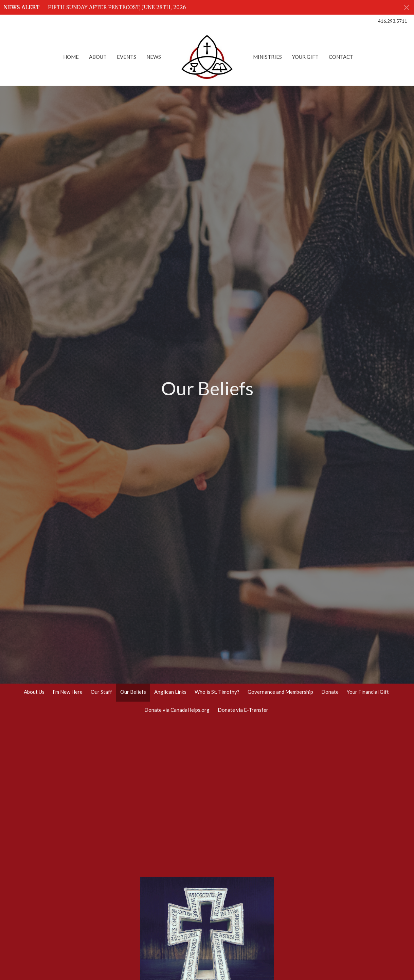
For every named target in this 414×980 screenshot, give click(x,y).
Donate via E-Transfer (243, 710)
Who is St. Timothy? (217, 692)
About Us (34, 692)
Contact (341, 57)
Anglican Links (170, 692)
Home (71, 57)
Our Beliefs (133, 692)
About (98, 57)
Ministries (267, 57)
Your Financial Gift (368, 692)
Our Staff (101, 692)
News (154, 57)
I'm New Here (68, 692)
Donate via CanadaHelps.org (177, 710)
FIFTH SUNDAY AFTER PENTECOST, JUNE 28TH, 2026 (117, 7)
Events (127, 57)
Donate (330, 692)
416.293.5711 (393, 21)
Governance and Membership (280, 692)
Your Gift (305, 57)
